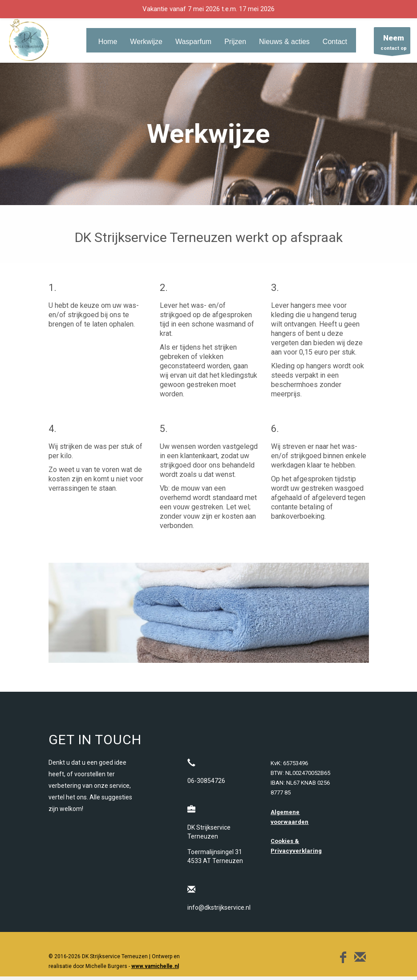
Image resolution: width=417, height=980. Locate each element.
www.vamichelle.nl (155, 966)
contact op (392, 43)
